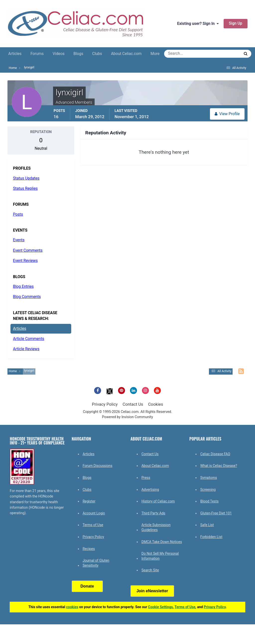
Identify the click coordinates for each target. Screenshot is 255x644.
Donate (87, 586)
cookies (72, 607)
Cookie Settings (161, 607)
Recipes (89, 549)
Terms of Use (93, 525)
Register (89, 501)
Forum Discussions (97, 466)
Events (19, 240)
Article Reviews (26, 349)
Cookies (156, 404)
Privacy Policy (105, 404)
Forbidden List (211, 537)
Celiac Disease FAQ (215, 454)
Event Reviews (25, 261)
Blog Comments (27, 297)
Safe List (207, 525)
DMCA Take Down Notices (162, 542)
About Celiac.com (126, 54)
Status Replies (25, 189)
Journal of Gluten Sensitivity (96, 563)
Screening (208, 490)
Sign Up (236, 23)
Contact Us (133, 404)
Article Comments (29, 339)
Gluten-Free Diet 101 (216, 513)
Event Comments (28, 250)
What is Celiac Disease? (219, 466)
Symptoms (209, 478)
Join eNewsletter (152, 591)
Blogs (78, 54)
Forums (37, 54)
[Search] (184, 54)
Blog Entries (23, 287)
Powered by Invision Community (128, 417)
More (155, 54)
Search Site (150, 570)
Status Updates (26, 178)
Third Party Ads (153, 513)
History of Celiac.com (158, 501)
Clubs (97, 54)
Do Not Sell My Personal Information (160, 556)
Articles (15, 54)
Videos (59, 54)
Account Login (94, 513)
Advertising (150, 490)
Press (146, 478)
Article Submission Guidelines (156, 527)
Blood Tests (209, 501)
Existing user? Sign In (198, 24)
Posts (18, 214)
